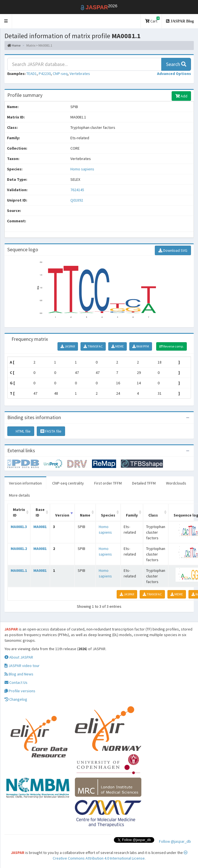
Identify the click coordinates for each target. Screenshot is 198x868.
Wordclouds (176, 483)
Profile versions (20, 691)
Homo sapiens (82, 169)
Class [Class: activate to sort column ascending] (153, 515)
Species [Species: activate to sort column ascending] (108, 515)
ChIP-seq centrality (68, 483)
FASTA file (51, 431)
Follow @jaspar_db (175, 841)
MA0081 (40, 527)
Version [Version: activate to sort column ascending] (62, 515)
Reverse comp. (171, 346)
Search (176, 64)
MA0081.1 (19, 570)
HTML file (21, 431)
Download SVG (173, 250)
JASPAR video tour (22, 666)
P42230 (45, 74)
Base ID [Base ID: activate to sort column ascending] (40, 512)
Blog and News (19, 674)
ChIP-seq (60, 74)
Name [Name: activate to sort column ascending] (85, 515)
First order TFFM (108, 483)
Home (14, 45)
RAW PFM (141, 346)
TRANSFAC (93, 346)
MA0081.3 (19, 527)
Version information (25, 483)
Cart (152, 20)
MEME (118, 346)
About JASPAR (19, 657)
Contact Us (16, 682)
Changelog (16, 699)
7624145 (77, 190)
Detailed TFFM (144, 483)
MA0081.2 (19, 549)
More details (19, 495)
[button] (6, 21)
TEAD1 (32, 74)
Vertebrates (80, 74)
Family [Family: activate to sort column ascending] (132, 515)
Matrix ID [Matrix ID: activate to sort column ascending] (19, 512)
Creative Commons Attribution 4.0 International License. (120, 856)
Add (181, 96)
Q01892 (77, 200)
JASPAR (68, 346)
